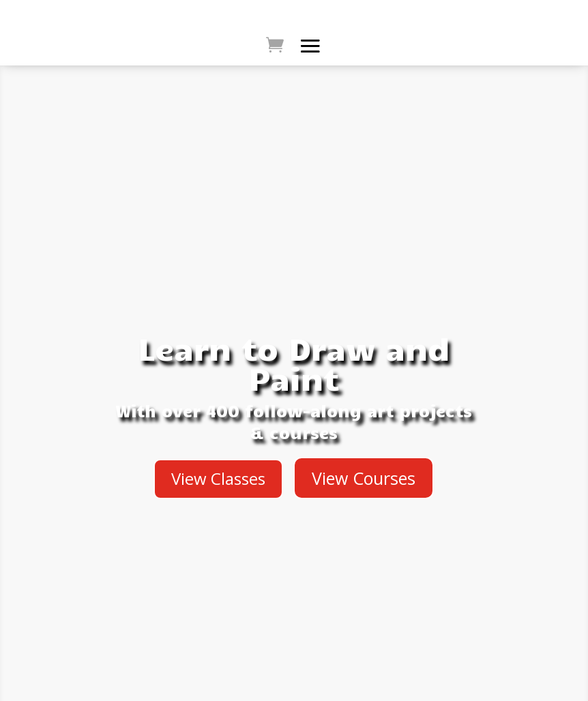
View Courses (364, 478)
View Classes (218, 478)
